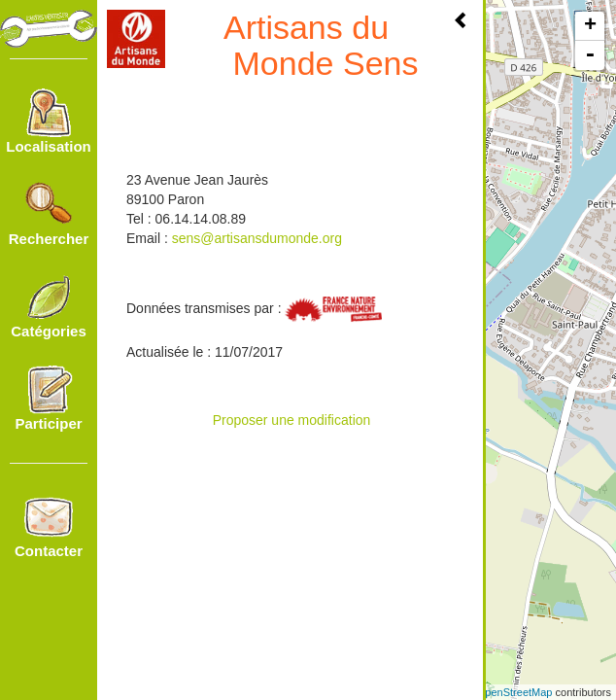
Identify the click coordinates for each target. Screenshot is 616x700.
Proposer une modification (292, 420)
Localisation (49, 122)
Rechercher (49, 214)
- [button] (590, 55)
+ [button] (590, 26)
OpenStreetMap (515, 692)
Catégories (49, 306)
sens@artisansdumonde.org (257, 238)
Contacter (49, 526)
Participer (48, 399)
